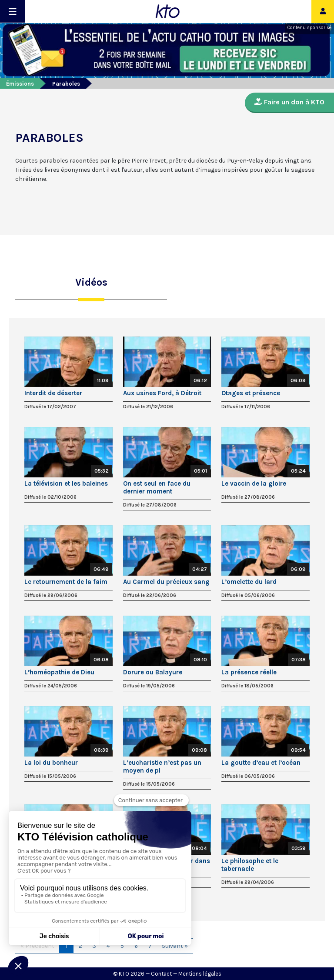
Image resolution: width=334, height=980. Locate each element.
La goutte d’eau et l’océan (261, 763)
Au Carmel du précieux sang (166, 582)
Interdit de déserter (53, 393)
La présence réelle (249, 672)
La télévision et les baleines (66, 483)
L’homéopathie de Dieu (59, 672)
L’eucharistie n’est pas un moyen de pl (162, 767)
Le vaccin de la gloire (254, 483)
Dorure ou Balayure (153, 672)
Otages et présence (251, 393)
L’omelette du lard (249, 582)
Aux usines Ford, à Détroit (162, 393)
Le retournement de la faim (66, 582)
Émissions (20, 84)
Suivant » (175, 946)
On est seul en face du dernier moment (157, 487)
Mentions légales (200, 974)
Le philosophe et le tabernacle (250, 865)
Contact (161, 974)
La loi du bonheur (51, 763)
